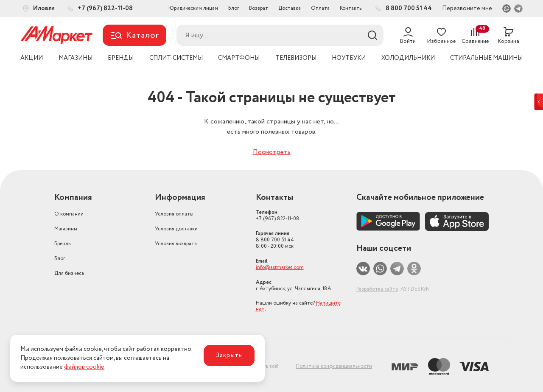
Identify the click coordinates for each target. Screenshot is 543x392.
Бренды (63, 244)
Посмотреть (272, 152)
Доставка (290, 8)
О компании (69, 214)
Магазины (66, 229)
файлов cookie (84, 367)
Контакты (351, 8)
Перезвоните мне (467, 8)
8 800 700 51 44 (275, 240)
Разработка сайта (377, 289)
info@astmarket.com (280, 267)
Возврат (259, 8)
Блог (234, 8)
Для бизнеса (69, 273)
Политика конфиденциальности (334, 366)
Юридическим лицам (193, 8)
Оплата (320, 8)
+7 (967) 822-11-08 (278, 216)
